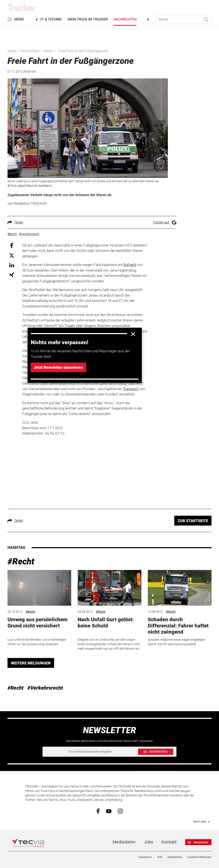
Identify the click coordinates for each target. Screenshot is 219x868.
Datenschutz (175, 857)
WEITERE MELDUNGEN (31, 663)
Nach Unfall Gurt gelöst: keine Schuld (106, 623)
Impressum (145, 857)
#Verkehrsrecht (45, 688)
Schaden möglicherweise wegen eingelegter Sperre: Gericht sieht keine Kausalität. (176, 642)
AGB (160, 857)
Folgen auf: (165, 222)
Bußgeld (130, 265)
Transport (131, 389)
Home (12, 51)
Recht (48, 51)
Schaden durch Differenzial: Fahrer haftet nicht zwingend (178, 626)
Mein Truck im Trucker (90, 19)
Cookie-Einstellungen (199, 857)
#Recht (21, 562)
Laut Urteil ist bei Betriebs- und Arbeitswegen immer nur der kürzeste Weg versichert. (37, 642)
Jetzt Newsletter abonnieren (58, 367)
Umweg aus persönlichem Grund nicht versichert (38, 623)
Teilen (15, 222)
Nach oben (202, 822)
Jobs (149, 842)
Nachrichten (127, 19)
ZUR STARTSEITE (193, 521)
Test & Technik (51, 19)
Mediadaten (124, 842)
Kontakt (169, 842)
